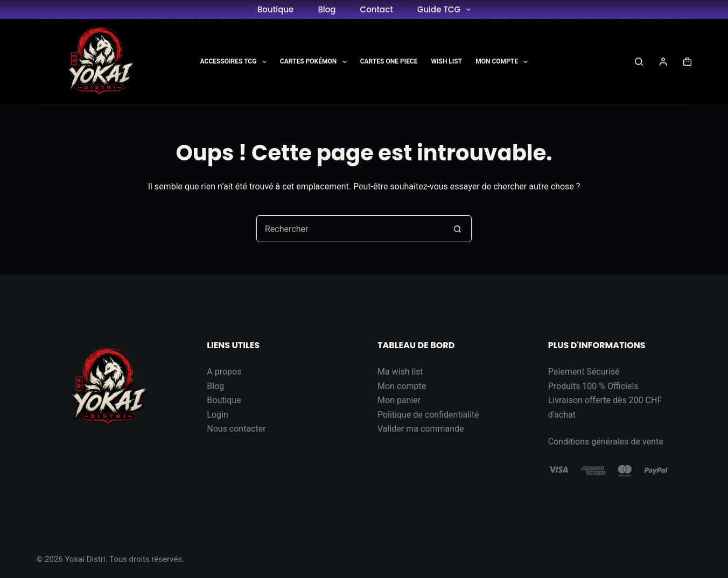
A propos (224, 372)
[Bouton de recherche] (458, 229)
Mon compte (402, 386)
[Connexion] (663, 62)
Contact (377, 9)
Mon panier (399, 400)
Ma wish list (400, 372)
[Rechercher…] (351, 229)
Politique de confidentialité (428, 415)
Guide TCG (446, 10)
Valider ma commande (421, 429)
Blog (327, 9)
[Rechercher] (639, 62)
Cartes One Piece (389, 61)
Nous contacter (236, 429)
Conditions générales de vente (606, 442)
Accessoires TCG (236, 62)
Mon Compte (504, 62)
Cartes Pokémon (316, 62)
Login (217, 415)
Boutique (275, 9)
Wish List (447, 61)
